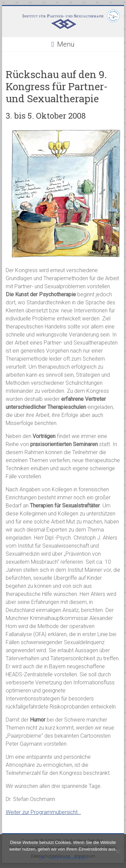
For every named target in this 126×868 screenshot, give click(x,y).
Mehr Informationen (68, 858)
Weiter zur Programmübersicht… (43, 812)
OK (43, 858)
